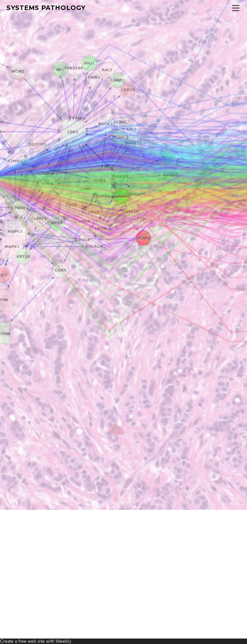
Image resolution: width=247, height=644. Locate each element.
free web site (32, 641)
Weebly (64, 641)
